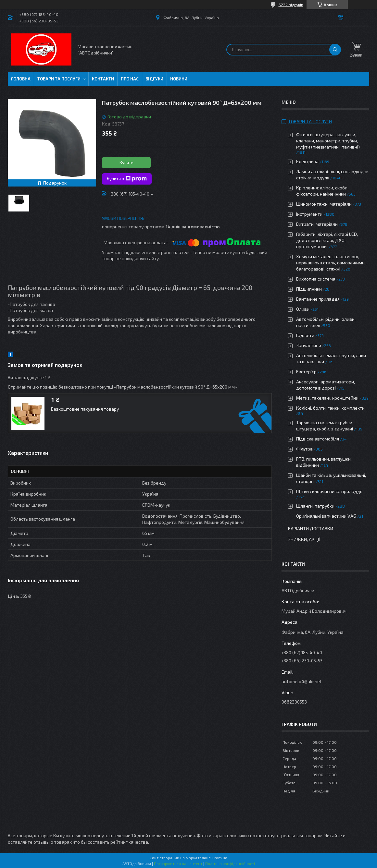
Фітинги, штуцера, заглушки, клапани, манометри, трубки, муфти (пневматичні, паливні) (328, 141)
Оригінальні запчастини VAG (326, 516)
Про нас (130, 79)
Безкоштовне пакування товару (85, 409)
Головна (21, 79)
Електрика (307, 161)
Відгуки (154, 79)
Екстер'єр (306, 372)
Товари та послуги (59, 79)
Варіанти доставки (311, 529)
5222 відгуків (291, 5)
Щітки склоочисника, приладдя (329, 491)
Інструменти (309, 214)
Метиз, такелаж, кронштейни (327, 398)
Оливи (303, 309)
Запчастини (309, 345)
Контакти (103, 79)
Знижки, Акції (304, 539)
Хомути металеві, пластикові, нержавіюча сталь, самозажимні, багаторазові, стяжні (331, 263)
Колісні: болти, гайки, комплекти (330, 408)
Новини (179, 79)
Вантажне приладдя (318, 299)
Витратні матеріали (317, 224)
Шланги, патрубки (315, 506)
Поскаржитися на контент (178, 863)
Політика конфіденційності (230, 863)
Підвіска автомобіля (318, 439)
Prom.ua (220, 858)
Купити (126, 163)
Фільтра (304, 449)
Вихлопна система (316, 279)
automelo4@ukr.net (302, 681)
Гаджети (305, 335)
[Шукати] (335, 50)
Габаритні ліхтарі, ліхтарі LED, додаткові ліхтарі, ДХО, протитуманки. (327, 240)
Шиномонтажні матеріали (324, 204)
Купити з (127, 179)
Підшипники (309, 289)
